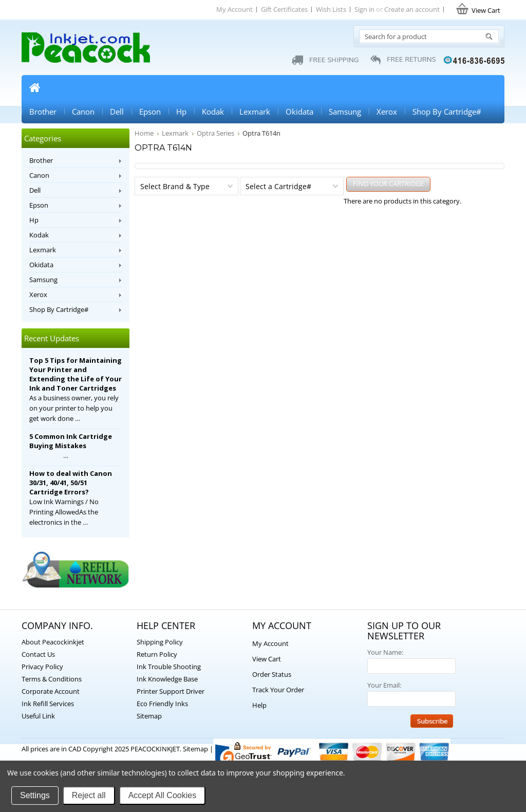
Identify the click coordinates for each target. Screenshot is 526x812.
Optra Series (215, 133)
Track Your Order (278, 690)
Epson (150, 112)
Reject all (89, 795)
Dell (117, 112)
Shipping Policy (160, 642)
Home (34, 87)
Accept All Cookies (163, 795)
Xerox (387, 112)
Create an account (412, 9)
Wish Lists (331, 9)
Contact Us (38, 654)
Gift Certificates (284, 9)
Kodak (213, 112)
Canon (83, 112)
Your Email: (384, 685)
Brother (43, 112)
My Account (234, 9)
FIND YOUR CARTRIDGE (388, 183)
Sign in (364, 9)
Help (259, 705)
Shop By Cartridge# (447, 112)
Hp (181, 112)
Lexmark (255, 112)
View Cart (267, 659)
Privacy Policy (42, 667)
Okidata (299, 112)
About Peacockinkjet (53, 642)
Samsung (345, 112)
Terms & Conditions (52, 679)
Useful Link (38, 716)
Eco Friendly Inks (162, 704)
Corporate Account (51, 691)
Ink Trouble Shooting (169, 667)
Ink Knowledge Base (167, 679)
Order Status (272, 674)
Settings (35, 795)
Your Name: (385, 652)
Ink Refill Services (48, 704)
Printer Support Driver (171, 691)
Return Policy (157, 654)
